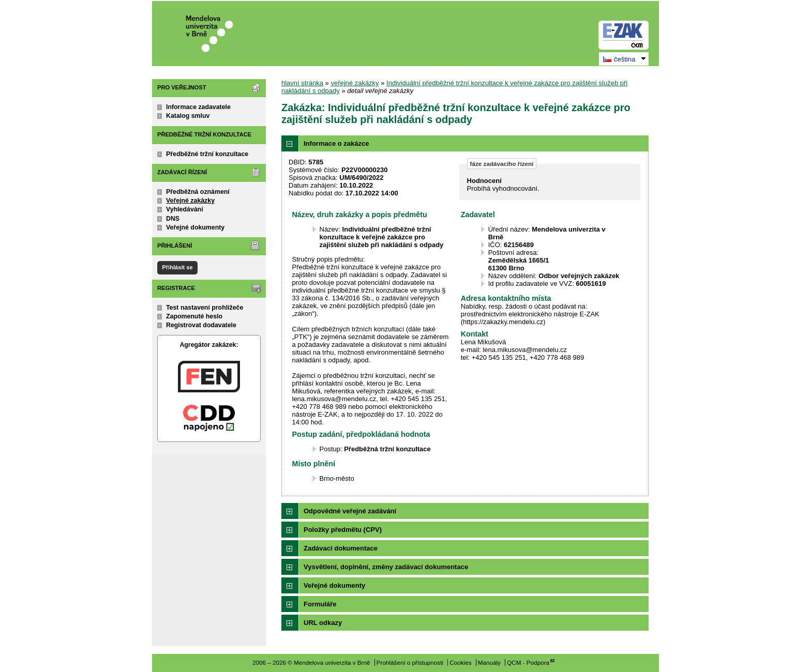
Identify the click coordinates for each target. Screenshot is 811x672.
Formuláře (320, 604)
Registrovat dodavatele (201, 325)
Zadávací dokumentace (341, 548)
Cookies (460, 662)
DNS (173, 219)
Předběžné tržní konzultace (207, 154)
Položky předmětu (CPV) (343, 530)
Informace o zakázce (336, 143)
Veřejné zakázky (190, 201)
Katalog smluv (188, 116)
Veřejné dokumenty (195, 227)
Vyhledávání (185, 209)
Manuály (489, 662)
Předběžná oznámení (198, 192)
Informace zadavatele (198, 107)
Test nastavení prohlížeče (205, 308)
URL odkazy (323, 623)
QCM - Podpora (528, 662)
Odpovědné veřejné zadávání (350, 511)
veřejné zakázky (355, 83)
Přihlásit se (177, 267)
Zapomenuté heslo (194, 316)
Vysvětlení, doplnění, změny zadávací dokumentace (386, 567)
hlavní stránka (302, 83)
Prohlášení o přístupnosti (410, 662)
